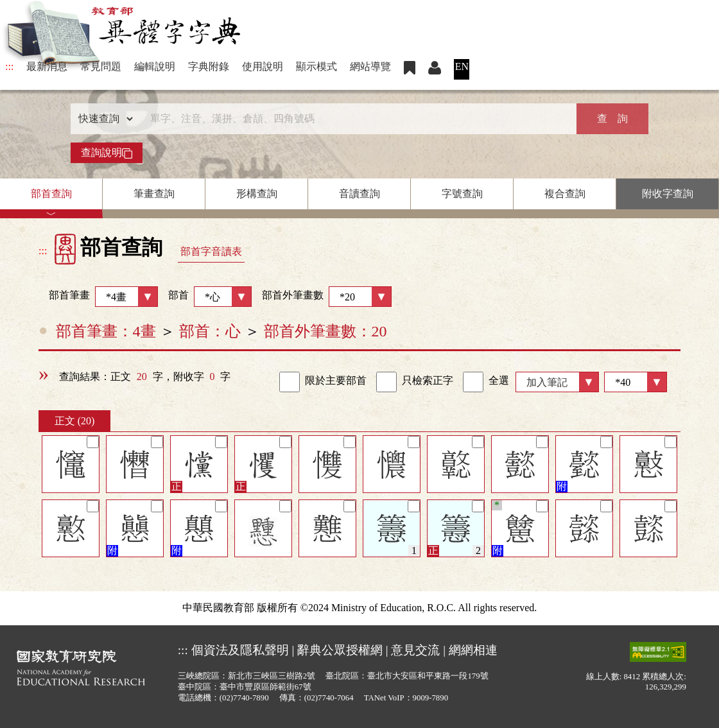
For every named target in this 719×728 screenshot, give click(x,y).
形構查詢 (257, 194)
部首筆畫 (98, 297)
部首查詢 (51, 194)
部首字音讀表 (211, 251)
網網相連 (473, 650)
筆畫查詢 (154, 194)
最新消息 (47, 66)
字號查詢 (462, 194)
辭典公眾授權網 (340, 650)
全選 (486, 382)
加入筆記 (547, 382)
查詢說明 (107, 153)
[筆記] (93, 442)
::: (9, 66)
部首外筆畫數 (327, 297)
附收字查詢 (668, 194)
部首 (210, 297)
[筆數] (636, 382)
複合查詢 (565, 194)
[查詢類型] (103, 119)
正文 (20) (75, 421)
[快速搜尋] (355, 119)
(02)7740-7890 (244, 698)
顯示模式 (316, 66)
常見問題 (101, 66)
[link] (290, 382)
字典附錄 (209, 66)
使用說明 (263, 66)
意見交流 (415, 650)
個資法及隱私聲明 (240, 650)
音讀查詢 (359, 194)
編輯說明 (155, 66)
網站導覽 (370, 66)
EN (462, 66)
